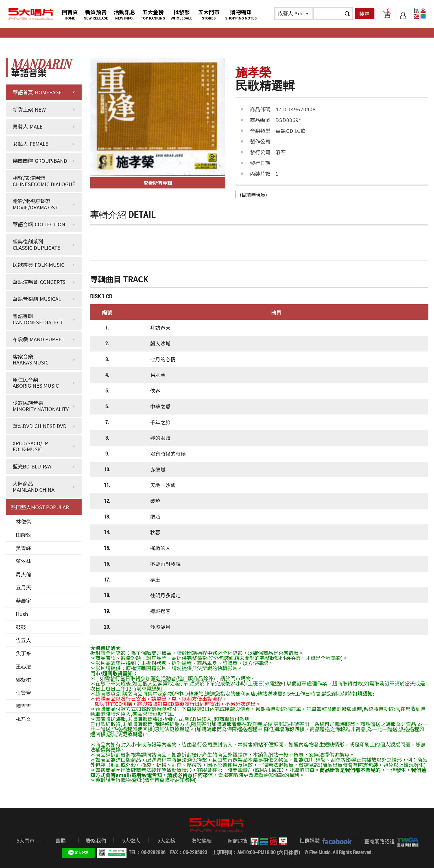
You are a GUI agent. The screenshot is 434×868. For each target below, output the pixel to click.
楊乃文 (23, 719)
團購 (61, 840)
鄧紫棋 (23, 680)
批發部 (182, 14)
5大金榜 (166, 840)
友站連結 (202, 840)
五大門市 (209, 14)
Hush (22, 614)
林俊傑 (23, 521)
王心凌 (23, 666)
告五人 (23, 640)
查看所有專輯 (158, 183)
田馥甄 (23, 535)
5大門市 (25, 840)
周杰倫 (23, 574)
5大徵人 (131, 840)
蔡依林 (23, 561)
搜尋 (365, 14)
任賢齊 (23, 693)
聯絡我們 (96, 840)
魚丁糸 (23, 653)
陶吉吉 (23, 706)
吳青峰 (23, 548)
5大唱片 (31, 14)
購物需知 (241, 14)
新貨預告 (96, 14)
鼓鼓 (21, 627)
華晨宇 (23, 600)
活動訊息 (125, 14)
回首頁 (70, 14)
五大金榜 (153, 14)
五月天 (23, 587)
